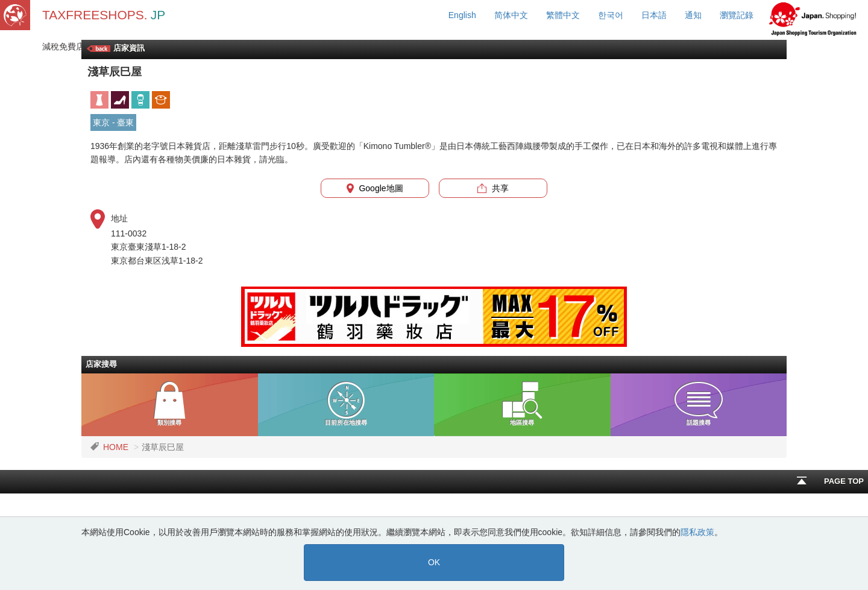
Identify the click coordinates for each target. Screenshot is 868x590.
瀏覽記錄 (737, 15)
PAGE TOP (830, 481)
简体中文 (511, 15)
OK (434, 562)
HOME (116, 447)
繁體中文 (563, 15)
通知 (693, 15)
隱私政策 (697, 532)
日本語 (654, 15)
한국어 (611, 15)
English (462, 15)
